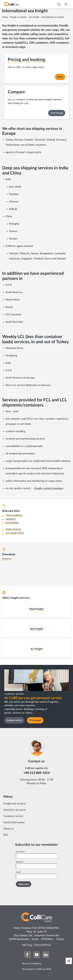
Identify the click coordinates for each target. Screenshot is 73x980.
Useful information (14, 823)
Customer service (13, 816)
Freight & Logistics (18, 17)
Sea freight (34, 17)
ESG (6, 835)
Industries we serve (15, 810)
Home (5, 17)
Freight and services (15, 804)
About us (8, 829)
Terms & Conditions (32, 964)
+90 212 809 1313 (37, 773)
